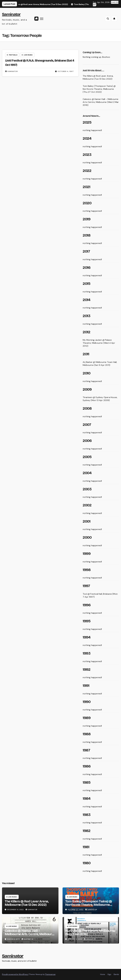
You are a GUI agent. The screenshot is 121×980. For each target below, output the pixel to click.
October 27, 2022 (76, 910)
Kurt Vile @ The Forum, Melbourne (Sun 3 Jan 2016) (90, 932)
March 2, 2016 (14, 939)
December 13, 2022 (16, 910)
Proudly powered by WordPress (15, 974)
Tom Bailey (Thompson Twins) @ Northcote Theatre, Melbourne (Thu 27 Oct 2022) (99, 89)
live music (28, 55)
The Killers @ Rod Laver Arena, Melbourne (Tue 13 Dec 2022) (98, 77)
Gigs (109, 974)
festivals (13, 55)
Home (103, 974)
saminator (11, 71)
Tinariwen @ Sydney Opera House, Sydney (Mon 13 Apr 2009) (100, 399)
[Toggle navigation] (42, 19)
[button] (108, 19)
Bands (116, 974)
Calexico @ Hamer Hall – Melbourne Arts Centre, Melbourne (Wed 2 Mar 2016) (101, 102)
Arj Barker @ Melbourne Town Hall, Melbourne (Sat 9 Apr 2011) (100, 364)
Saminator (11, 14)
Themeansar (50, 974)
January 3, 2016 (75, 939)
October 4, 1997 (66, 71)
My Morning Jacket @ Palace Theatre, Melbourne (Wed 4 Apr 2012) (99, 343)
